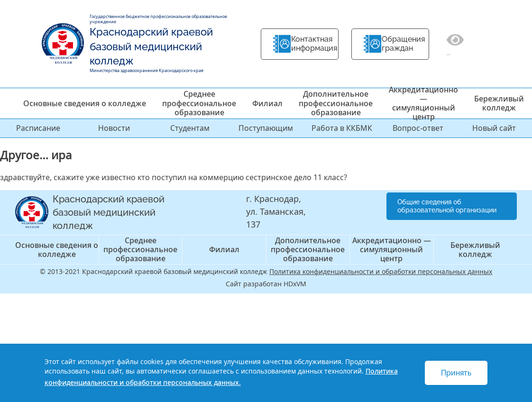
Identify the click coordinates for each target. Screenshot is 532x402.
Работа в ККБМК (342, 128)
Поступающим (266, 128)
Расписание (38, 128)
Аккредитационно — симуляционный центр (423, 103)
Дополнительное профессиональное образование (336, 103)
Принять (456, 373)
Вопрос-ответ (418, 128)
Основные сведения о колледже (85, 103)
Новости (114, 128)
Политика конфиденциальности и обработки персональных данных (381, 271)
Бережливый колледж (499, 103)
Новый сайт (494, 128)
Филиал (267, 103)
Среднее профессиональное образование (199, 103)
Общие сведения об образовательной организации (447, 206)
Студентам (190, 128)
